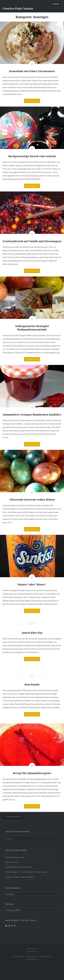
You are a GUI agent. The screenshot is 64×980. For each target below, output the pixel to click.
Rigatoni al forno (12, 862)
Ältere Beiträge (13, 817)
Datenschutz (32, 951)
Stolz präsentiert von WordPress (25, 956)
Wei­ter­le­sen (32, 101)
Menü (57, 4)
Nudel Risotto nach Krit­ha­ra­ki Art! (19, 867)
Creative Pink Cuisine (18, 8)
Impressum (32, 948)
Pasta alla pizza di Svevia (15, 857)
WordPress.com (32, 959)
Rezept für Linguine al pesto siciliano (19, 877)
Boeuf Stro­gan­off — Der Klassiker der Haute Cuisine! (26, 872)
